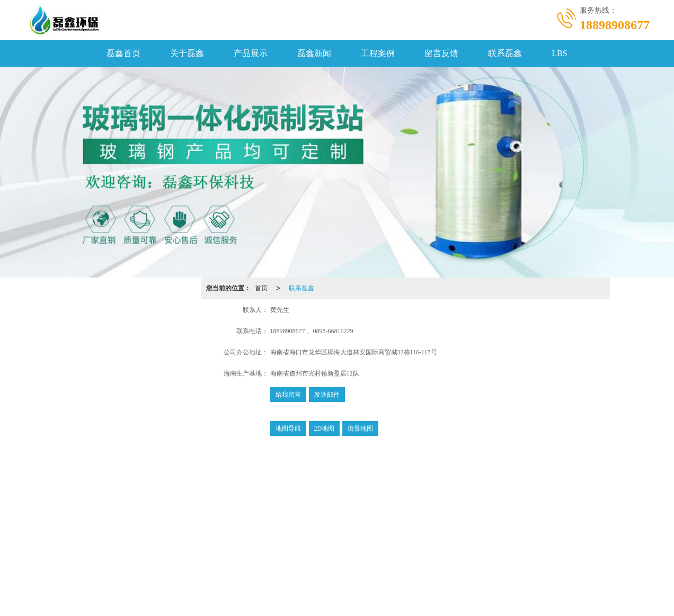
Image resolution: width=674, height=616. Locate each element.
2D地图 (325, 428)
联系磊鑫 (505, 53)
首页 (261, 288)
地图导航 (288, 428)
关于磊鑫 (187, 53)
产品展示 (251, 53)
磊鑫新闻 (314, 53)
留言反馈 (441, 53)
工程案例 (378, 53)
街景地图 (360, 428)
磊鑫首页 (123, 53)
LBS (559, 53)
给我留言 (288, 395)
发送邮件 (327, 395)
